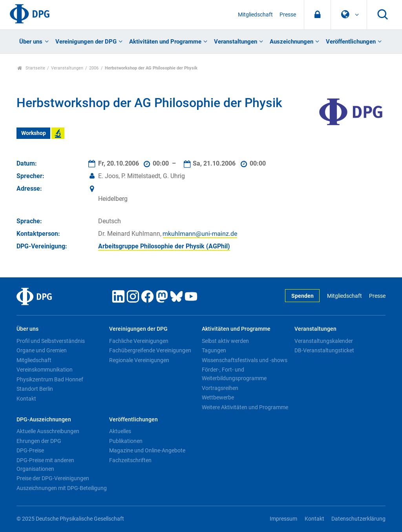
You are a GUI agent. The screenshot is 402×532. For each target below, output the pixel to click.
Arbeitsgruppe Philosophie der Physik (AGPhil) (164, 246)
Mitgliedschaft (255, 15)
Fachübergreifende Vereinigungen (150, 350)
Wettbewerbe (218, 397)
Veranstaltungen (236, 42)
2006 (94, 68)
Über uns (31, 42)
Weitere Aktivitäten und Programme (245, 407)
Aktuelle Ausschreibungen (48, 431)
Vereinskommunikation (45, 370)
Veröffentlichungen (351, 42)
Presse (288, 15)
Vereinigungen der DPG (86, 42)
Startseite (31, 68)
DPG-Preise (30, 450)
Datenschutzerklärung (358, 519)
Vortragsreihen (220, 388)
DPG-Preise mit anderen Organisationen (45, 465)
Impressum (283, 519)
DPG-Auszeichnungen (44, 420)
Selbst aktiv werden (225, 341)
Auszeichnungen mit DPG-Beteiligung (62, 488)
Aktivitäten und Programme (165, 42)
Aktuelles (120, 431)
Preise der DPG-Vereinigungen (53, 478)
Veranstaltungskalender (324, 341)
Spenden (302, 296)
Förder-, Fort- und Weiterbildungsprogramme (234, 374)
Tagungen (214, 350)
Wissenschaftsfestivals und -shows (245, 360)
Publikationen (126, 441)
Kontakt (26, 399)
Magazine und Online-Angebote (147, 450)
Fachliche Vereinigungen (139, 341)
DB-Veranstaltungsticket (324, 350)
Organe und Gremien (42, 350)
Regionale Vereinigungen (139, 360)
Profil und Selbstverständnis (51, 341)
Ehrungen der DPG (39, 441)
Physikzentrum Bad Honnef (50, 379)
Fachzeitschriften (130, 460)
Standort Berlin (35, 389)
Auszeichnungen (291, 42)
